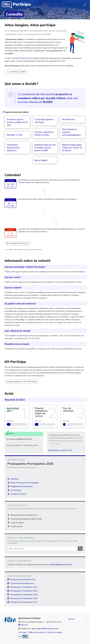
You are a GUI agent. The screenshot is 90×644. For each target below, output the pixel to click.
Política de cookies (54, 632)
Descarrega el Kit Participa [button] (22, 382)
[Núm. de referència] (43, 549)
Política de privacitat (37, 632)
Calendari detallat (18, 243)
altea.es (23, 625)
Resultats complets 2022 (60, 450)
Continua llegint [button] (16, 72)
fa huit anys (24, 58)
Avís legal (22, 632)
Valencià (71, 619)
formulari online (24, 182)
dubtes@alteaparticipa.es (61, 564)
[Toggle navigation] (85, 5)
